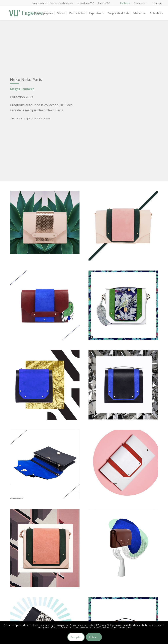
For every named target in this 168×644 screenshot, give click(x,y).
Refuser (94, 637)
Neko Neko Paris (26, 79)
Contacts (125, 3)
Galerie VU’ (104, 3)
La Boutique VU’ (85, 3)
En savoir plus (122, 628)
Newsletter (140, 3)
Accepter (76, 637)
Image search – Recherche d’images (52, 3)
